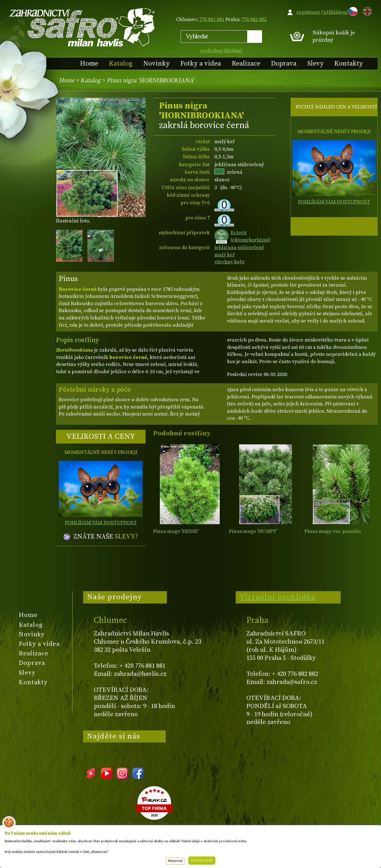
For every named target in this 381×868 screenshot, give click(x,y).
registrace (308, 12)
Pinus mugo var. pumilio (333, 531)
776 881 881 (212, 19)
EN (366, 11)
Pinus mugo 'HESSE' (176, 531)
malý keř (225, 255)
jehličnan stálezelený (239, 248)
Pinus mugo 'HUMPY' (253, 531)
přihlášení (336, 12)
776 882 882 (254, 19)
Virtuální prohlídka (278, 597)
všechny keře (230, 262)
